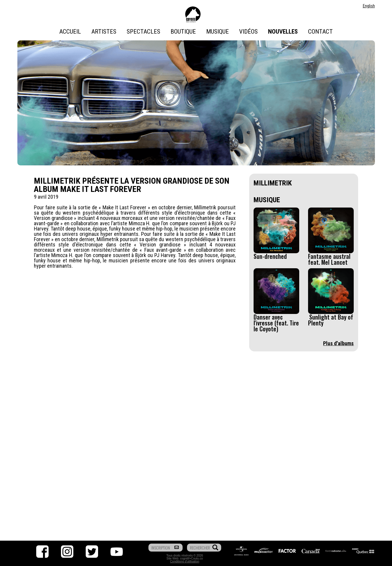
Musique (217, 32)
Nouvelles (283, 32)
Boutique (183, 32)
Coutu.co (197, 558)
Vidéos (248, 32)
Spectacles (143, 32)
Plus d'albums (338, 343)
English (369, 6)
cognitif (185, 558)
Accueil (70, 32)
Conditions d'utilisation (185, 561)
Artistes (104, 32)
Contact (320, 32)
